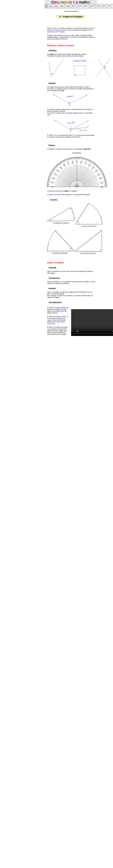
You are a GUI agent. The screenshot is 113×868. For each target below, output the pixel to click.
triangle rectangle (61, 327)
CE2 (56, 6)
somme (64, 271)
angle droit (53, 195)
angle (57, 30)
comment (51, 324)
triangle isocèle (61, 316)
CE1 (50, 6)
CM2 (68, 6)
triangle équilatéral (62, 308)
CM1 (62, 6)
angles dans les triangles (56, 32)
